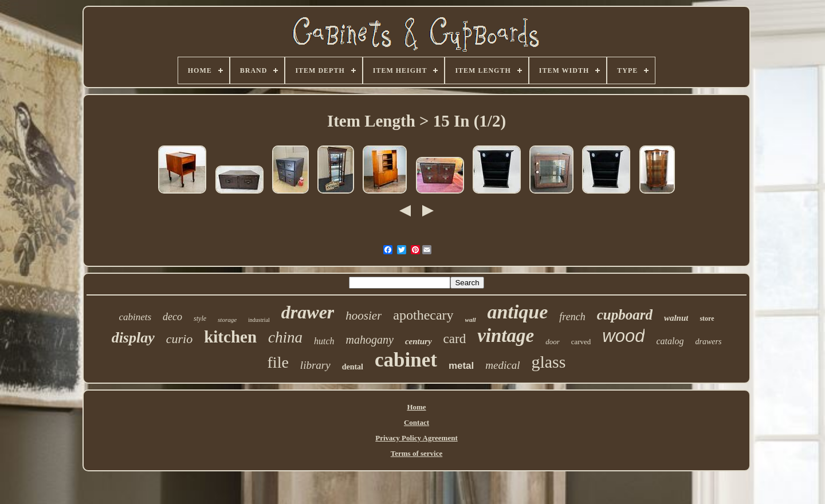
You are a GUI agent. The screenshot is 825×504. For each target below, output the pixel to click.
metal (461, 366)
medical (502, 365)
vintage (506, 336)
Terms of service (417, 453)
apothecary (423, 315)
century (419, 341)
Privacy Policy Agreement (416, 438)
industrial (259, 320)
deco (172, 317)
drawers (708, 342)
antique (518, 312)
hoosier (364, 316)
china (285, 337)
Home (416, 407)
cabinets (135, 317)
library (315, 365)
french (572, 317)
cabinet (406, 360)
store (707, 318)
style (200, 318)
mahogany (370, 340)
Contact (417, 422)
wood (623, 336)
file (278, 362)
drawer (308, 312)
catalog (670, 341)
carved (581, 342)
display (133, 338)
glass (548, 362)
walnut (676, 318)
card (455, 339)
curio (179, 339)
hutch (324, 341)
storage (227, 320)
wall (471, 320)
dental (353, 367)
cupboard (625, 315)
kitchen (230, 337)
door (553, 342)
